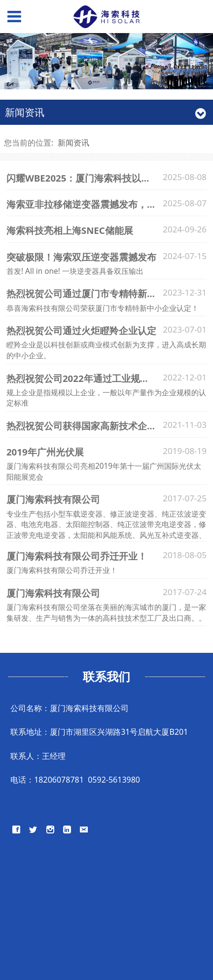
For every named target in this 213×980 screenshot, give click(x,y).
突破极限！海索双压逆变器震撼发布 (81, 257)
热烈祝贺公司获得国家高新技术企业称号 (91, 426)
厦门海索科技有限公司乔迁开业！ (77, 556)
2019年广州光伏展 (45, 452)
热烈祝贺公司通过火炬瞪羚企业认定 (81, 330)
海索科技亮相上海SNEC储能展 (70, 230)
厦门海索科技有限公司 (53, 499)
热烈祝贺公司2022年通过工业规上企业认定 (97, 378)
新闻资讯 (73, 143)
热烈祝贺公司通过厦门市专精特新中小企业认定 (105, 293)
